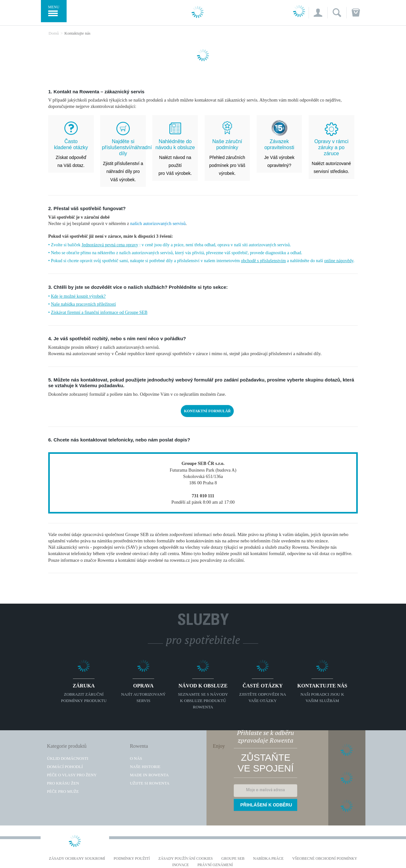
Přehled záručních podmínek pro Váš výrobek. (227, 157)
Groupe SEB (233, 859)
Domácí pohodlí (65, 767)
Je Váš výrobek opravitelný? (279, 153)
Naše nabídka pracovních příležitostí (83, 304)
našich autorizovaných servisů (158, 223)
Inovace (180, 865)
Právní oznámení (215, 865)
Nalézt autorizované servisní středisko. (331, 156)
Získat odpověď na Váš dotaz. (71, 153)
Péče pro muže (63, 791)
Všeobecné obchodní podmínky (325, 859)
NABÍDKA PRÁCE (268, 859)
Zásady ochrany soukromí (77, 859)
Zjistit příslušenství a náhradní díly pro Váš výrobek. (123, 160)
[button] (318, 13)
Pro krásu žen (63, 783)
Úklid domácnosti (68, 758)
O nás (136, 758)
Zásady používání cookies (186, 859)
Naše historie (145, 767)
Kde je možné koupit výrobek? (78, 296)
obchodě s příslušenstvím (264, 261)
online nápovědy (339, 261)
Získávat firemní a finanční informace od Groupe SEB (99, 312)
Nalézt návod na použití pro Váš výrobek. (175, 157)
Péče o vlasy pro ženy (72, 775)
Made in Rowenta (149, 775)
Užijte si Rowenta (150, 783)
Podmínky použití (132, 859)
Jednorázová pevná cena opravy (110, 245)
